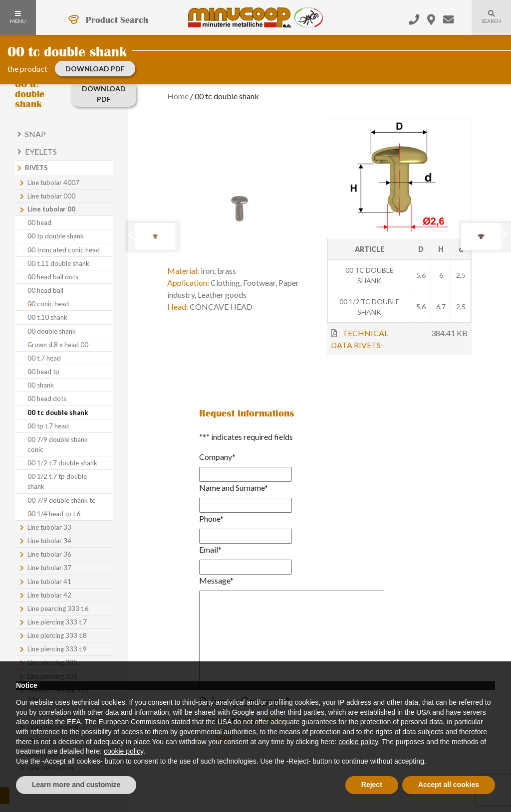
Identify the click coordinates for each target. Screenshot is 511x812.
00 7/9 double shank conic (58, 444)
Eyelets (41, 151)
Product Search (117, 20)
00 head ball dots (53, 277)
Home (178, 96)
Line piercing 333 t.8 (57, 635)
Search (486, 23)
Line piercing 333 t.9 (57, 649)
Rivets (36, 168)
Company (217, 457)
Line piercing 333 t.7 (57, 622)
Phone (211, 518)
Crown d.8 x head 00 (58, 345)
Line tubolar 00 (51, 209)
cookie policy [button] (358, 742)
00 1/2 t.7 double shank (62, 463)
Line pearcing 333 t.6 (58, 609)
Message (216, 580)
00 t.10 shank (47, 317)
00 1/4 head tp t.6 (54, 514)
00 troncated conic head (64, 250)
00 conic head (48, 304)
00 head (39, 222)
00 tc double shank (58, 412)
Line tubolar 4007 (53, 183)
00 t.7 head (44, 358)
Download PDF (95, 69)
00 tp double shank (56, 236)
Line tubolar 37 (49, 568)
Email (210, 549)
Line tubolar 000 (51, 196)
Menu (18, 17)
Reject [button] (372, 785)
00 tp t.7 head (48, 426)
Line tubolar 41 (49, 582)
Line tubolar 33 (49, 527)
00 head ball (45, 290)
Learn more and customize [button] (76, 785)
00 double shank (52, 331)
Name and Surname (234, 488)
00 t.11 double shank (58, 263)
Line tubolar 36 (49, 554)
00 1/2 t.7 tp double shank (57, 481)
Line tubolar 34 (49, 541)
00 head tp (43, 372)
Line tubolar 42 (49, 595)
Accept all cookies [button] (449, 785)
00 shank (41, 385)
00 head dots (47, 399)
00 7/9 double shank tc (61, 500)
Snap (35, 134)
